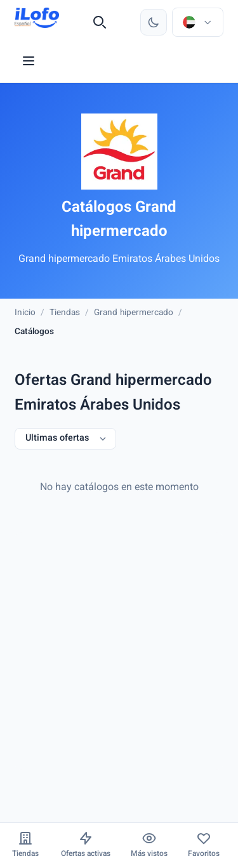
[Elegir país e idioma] (197, 22)
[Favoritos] (204, 845)
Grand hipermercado (134, 313)
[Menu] (29, 61)
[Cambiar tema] (154, 22)
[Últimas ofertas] (65, 439)
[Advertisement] (119, 651)
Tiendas (65, 313)
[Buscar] (100, 22)
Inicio (25, 313)
